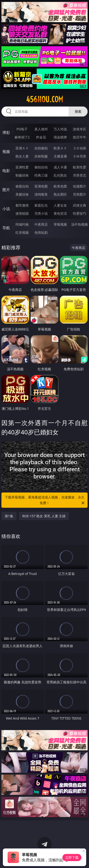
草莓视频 (60, 224)
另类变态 (80, 175)
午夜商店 (41, 224)
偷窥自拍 (22, 186)
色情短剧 (41, 232)
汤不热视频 (80, 224)
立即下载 (72, 857)
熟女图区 (60, 194)
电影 (6, 171)
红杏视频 (22, 232)
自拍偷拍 (41, 148)
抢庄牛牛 (80, 137)
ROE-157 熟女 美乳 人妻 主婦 (44, 516)
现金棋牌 (60, 137)
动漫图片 (80, 186)
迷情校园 (22, 213)
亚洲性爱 (22, 167)
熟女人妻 (22, 156)
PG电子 (22, 129)
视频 (6, 152)
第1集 (9, 516)
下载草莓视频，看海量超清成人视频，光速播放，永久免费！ (45, 500)
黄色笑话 (60, 213)
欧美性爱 (80, 167)
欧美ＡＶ (60, 148)
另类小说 (41, 213)
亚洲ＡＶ (22, 148)
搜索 (78, 111)
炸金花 (41, 137)
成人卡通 (60, 167)
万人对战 (60, 129)
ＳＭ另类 (80, 156)
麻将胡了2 (22, 137)
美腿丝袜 (22, 194)
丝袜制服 (41, 156)
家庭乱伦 (41, 205)
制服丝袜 (22, 175)
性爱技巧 (80, 213)
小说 (6, 209)
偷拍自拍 (41, 167)
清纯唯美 (41, 194)
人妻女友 (60, 205)
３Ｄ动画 (80, 148)
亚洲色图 (41, 186)
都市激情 (22, 205)
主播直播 (60, 156)
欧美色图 (60, 186)
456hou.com (45, 99)
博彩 (6, 132)
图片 (6, 190)
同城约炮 (22, 224)
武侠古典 (80, 205)
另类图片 (80, 194)
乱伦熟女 (60, 175)
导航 (6, 228)
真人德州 (41, 129)
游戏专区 (80, 129)
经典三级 (41, 175)
